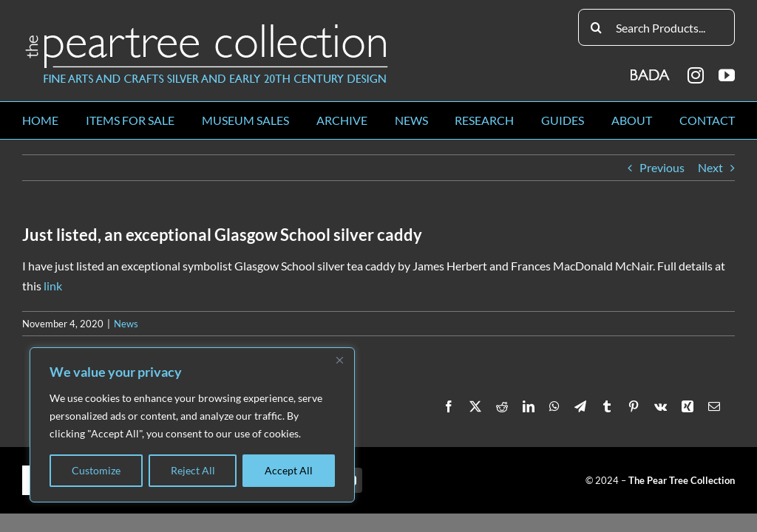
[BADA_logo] (651, 70)
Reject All (193, 470)
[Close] (339, 360)
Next (710, 167)
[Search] (597, 27)
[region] (192, 425)
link (53, 286)
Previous (662, 167)
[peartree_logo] (207, 27)
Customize (96, 470)
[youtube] (727, 75)
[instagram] (696, 75)
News (126, 324)
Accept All (289, 470)
